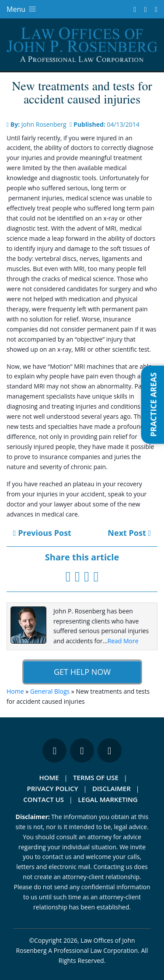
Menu (22, 9)
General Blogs (50, 691)
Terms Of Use (96, 777)
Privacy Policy (53, 788)
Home (15, 691)
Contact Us (44, 799)
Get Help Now (82, 672)
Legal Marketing (108, 799)
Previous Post (42, 533)
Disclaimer (112, 788)
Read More (123, 641)
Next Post (129, 533)
